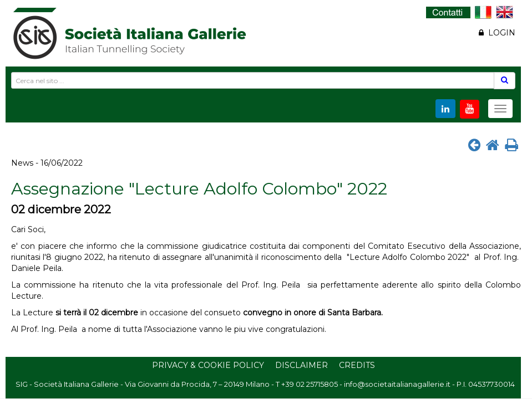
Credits (357, 365)
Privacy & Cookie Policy (208, 365)
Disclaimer (302, 365)
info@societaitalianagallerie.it (397, 384)
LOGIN (497, 33)
